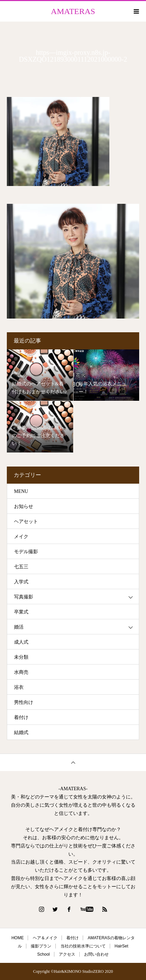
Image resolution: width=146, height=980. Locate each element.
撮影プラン (41, 946)
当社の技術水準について (83, 946)
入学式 (21, 582)
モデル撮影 (26, 552)
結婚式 (21, 733)
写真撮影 (24, 597)
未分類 (21, 657)
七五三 (21, 567)
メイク (21, 537)
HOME (17, 938)
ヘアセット (26, 522)
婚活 (19, 627)
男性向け (24, 702)
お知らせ (24, 506)
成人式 (21, 642)
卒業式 (21, 612)
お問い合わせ (96, 954)
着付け (21, 717)
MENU (21, 491)
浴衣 (19, 687)
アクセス (67, 954)
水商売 (21, 672)
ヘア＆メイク (45, 938)
